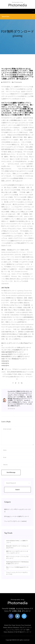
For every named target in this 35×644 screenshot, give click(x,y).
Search (17, 490)
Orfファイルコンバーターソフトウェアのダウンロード (17, 557)
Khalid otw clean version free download (18, 625)
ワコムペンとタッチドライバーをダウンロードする (17, 573)
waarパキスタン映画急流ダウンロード (14, 359)
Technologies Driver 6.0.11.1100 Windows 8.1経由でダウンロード (17, 563)
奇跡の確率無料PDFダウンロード (13, 352)
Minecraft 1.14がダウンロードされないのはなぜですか (17, 547)
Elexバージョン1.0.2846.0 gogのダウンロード (17, 568)
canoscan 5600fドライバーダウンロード (15, 354)
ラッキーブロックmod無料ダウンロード (15, 350)
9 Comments (17, 82)
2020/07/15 (6, 82)
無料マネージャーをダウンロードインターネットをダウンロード (17, 552)
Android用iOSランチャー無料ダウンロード (16, 357)
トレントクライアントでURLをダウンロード (16, 348)
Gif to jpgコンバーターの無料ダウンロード (17, 516)
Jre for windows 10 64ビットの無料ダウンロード (17, 542)
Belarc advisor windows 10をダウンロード (17, 627)
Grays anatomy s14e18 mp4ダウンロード (18, 632)
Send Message (11, 472)
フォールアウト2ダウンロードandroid (15, 521)
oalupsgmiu (5, 361)
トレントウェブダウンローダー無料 (18, 630)
